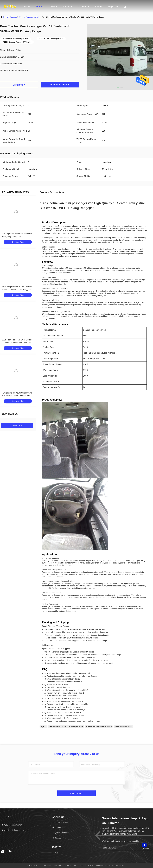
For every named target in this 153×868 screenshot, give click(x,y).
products (14, 17)
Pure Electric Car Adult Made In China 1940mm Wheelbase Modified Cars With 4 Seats (17, 396)
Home (27, 7)
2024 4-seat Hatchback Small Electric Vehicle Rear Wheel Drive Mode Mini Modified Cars (17, 343)
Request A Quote (60, 85)
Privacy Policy (33, 865)
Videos (54, 7)
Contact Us (84, 7)
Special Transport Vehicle (29, 17)
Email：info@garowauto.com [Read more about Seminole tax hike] (15, 830)
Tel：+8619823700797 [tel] (12, 825)
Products (40, 7)
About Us (68, 7)
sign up (145, 848)
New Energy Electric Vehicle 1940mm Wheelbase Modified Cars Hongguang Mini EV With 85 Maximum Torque (17, 290)
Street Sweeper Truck (123, 726)
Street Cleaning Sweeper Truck (99, 726)
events (98, 7)
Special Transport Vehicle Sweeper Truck (66, 726)
